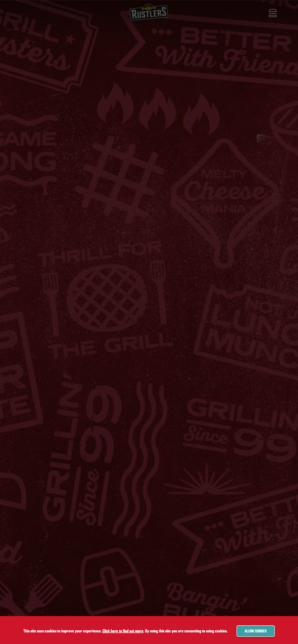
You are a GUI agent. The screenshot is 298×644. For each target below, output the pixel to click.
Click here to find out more (123, 631)
